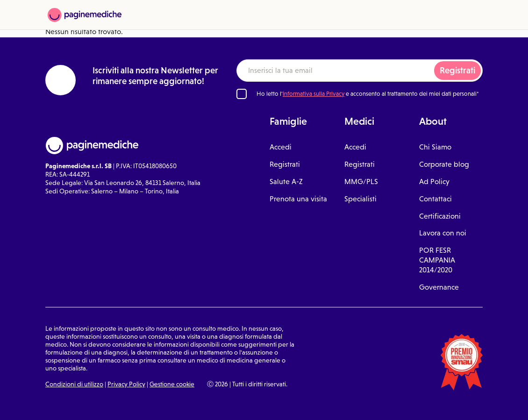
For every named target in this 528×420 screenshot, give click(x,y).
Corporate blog (444, 164)
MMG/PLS (361, 182)
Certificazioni (440, 216)
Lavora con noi (443, 233)
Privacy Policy (126, 384)
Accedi (281, 147)
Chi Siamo (435, 147)
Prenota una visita (298, 199)
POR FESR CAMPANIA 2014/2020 (437, 260)
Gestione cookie (172, 384)
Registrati (457, 70)
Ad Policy (434, 182)
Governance (439, 287)
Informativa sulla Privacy (314, 94)
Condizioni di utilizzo (74, 384)
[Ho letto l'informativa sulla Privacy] (242, 94)
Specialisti (360, 199)
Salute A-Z (286, 182)
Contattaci (435, 199)
